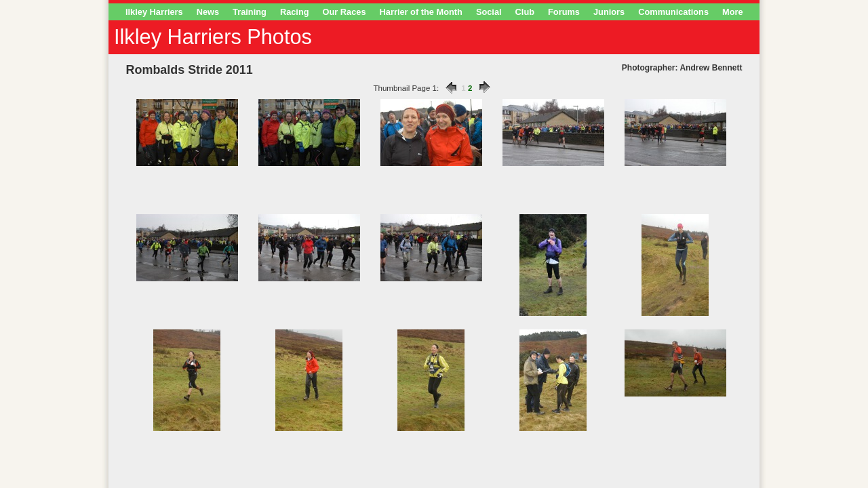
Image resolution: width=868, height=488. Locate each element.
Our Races (344, 12)
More (733, 12)
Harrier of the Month (421, 12)
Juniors (609, 12)
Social (489, 12)
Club (525, 12)
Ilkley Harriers (154, 12)
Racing (295, 12)
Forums (564, 12)
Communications (673, 12)
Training (250, 12)
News (208, 12)
